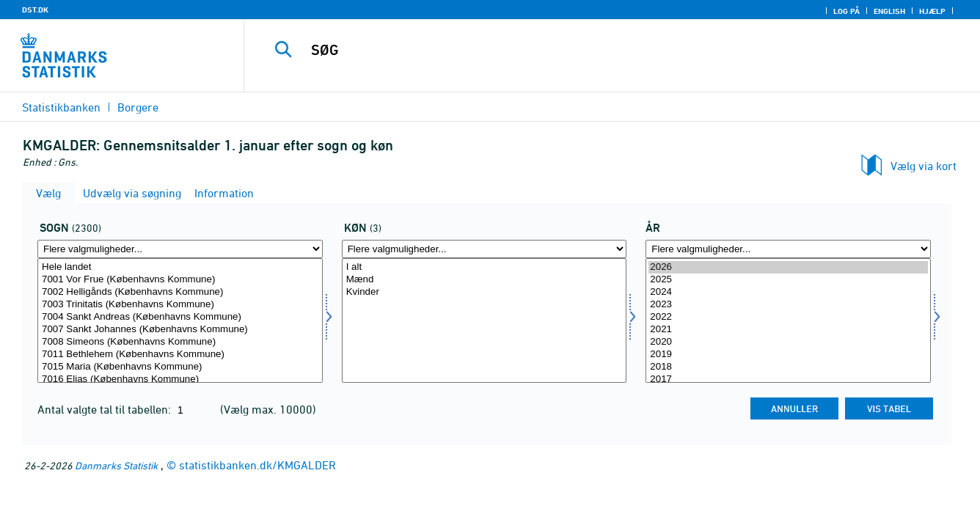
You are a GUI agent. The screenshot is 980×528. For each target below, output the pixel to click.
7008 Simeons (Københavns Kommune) (180, 342)
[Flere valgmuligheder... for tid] (788, 249)
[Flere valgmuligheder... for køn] (484, 249)
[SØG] (596, 50)
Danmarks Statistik (116, 465)
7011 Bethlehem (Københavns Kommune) (180, 355)
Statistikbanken (61, 107)
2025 (788, 280)
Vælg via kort (924, 166)
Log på (846, 11)
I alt (484, 267)
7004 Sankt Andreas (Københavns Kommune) (180, 317)
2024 (788, 292)
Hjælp (932, 11)
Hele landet (180, 267)
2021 (788, 330)
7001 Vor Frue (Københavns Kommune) (180, 280)
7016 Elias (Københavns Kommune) (180, 379)
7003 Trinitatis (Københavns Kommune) (180, 305)
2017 (788, 379)
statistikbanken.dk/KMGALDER (257, 465)
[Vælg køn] (484, 320)
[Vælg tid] (788, 320)
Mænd (484, 280)
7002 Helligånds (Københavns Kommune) (180, 292)
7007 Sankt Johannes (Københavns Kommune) (180, 330)
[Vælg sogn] (180, 320)
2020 (788, 342)
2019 (788, 355)
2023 (788, 305)
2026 (788, 267)
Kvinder (484, 292)
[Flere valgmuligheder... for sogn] (180, 249)
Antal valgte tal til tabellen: (106, 409)
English (889, 11)
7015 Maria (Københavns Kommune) (180, 367)
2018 (788, 367)
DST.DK (35, 10)
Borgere (138, 107)
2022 (788, 317)
